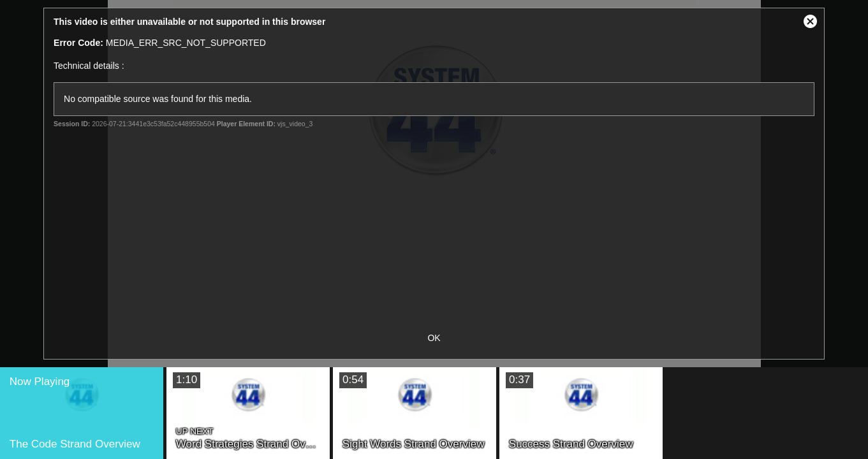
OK (434, 338)
